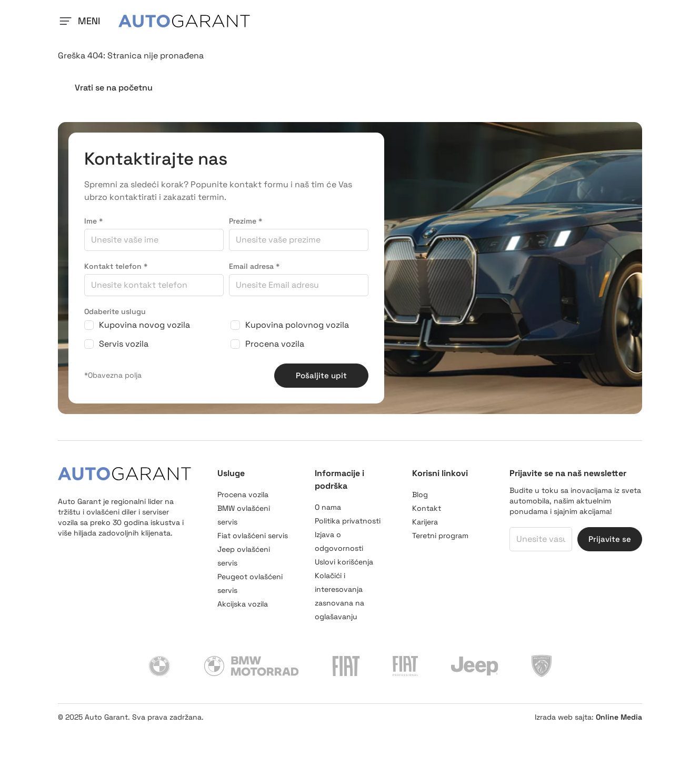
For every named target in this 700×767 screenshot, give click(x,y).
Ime (93, 258)
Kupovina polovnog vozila (297, 362)
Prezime (246, 258)
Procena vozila (275, 381)
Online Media (619, 754)
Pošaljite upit (321, 412)
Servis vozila (124, 381)
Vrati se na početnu (114, 124)
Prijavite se (610, 576)
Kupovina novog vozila (144, 362)
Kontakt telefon (116, 303)
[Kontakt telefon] (154, 321)
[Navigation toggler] (65, 39)
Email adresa (254, 303)
